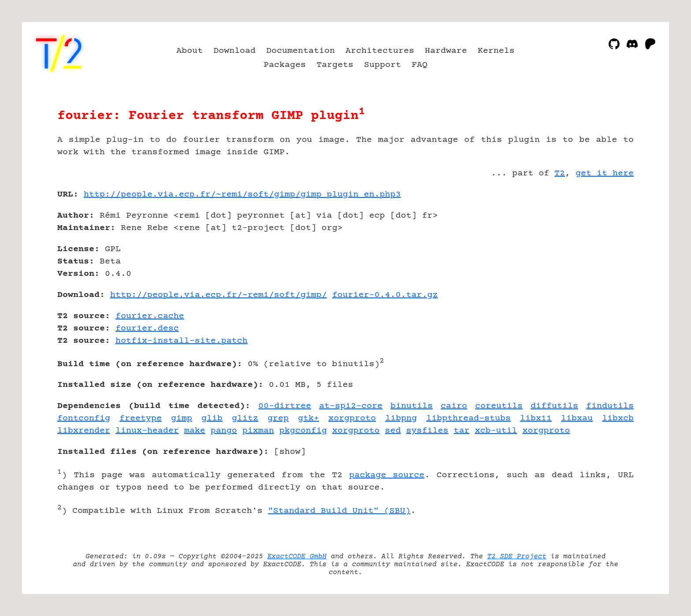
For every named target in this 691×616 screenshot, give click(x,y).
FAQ (420, 65)
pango (224, 431)
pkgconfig (303, 431)
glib (212, 418)
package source (387, 475)
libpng (401, 418)
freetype (141, 418)
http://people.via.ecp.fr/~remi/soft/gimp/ (219, 295)
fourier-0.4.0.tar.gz (385, 295)
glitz (245, 418)
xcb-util (496, 431)
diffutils (554, 406)
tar (462, 431)
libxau (577, 418)
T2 (560, 173)
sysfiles (427, 431)
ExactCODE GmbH (297, 557)
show (290, 452)
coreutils (499, 406)
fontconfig (84, 418)
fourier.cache (150, 316)
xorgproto (352, 418)
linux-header (147, 431)
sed (393, 431)
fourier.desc (147, 328)
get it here (605, 173)
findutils (610, 406)
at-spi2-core (351, 406)
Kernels (496, 51)
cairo (454, 406)
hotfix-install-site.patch (182, 341)
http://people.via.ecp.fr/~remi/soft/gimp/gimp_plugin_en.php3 (242, 195)
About (189, 51)
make (195, 431)
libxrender (84, 431)
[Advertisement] (607, 246)
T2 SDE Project (516, 557)
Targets (335, 65)
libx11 (536, 418)
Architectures (380, 51)
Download (234, 51)
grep (278, 418)
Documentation (301, 51)
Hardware (446, 51)
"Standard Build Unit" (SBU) (339, 511)
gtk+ (308, 418)
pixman (258, 431)
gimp (182, 418)
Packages (285, 65)
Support (383, 65)
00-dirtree (285, 406)
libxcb (618, 418)
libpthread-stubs (468, 418)
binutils (412, 406)
